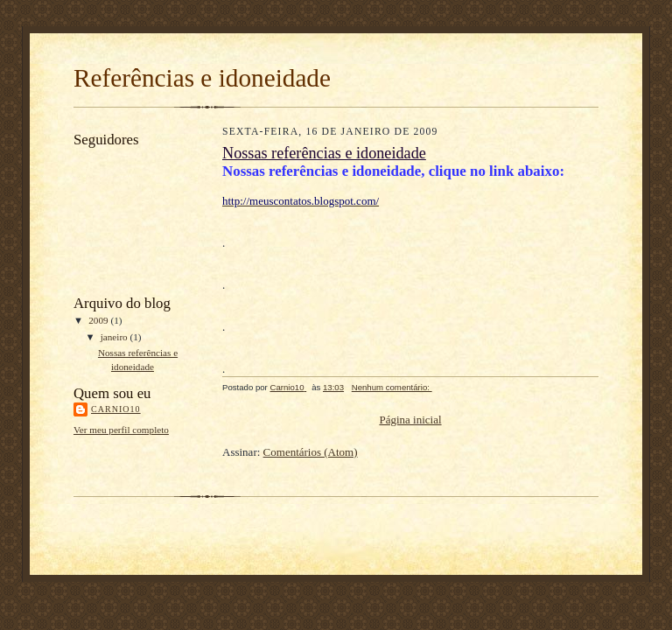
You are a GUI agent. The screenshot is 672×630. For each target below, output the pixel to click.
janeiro (115, 337)
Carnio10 (116, 409)
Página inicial (410, 420)
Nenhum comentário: (392, 387)
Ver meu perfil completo (121, 430)
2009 (99, 320)
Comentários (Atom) (311, 452)
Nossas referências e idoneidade (324, 153)
